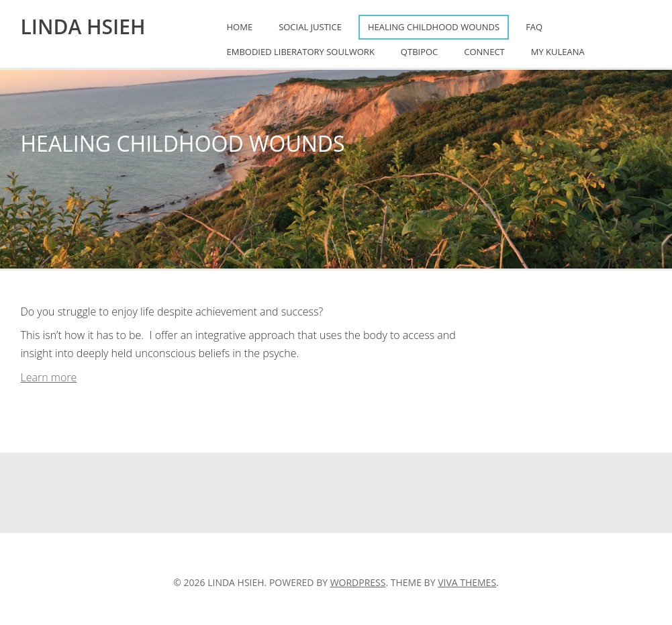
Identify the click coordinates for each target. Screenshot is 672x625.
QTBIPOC (419, 52)
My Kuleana (558, 52)
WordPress (358, 582)
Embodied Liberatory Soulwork (301, 52)
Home (240, 27)
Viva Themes (467, 582)
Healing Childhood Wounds (434, 27)
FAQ (534, 27)
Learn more (49, 377)
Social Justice (310, 27)
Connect (484, 52)
